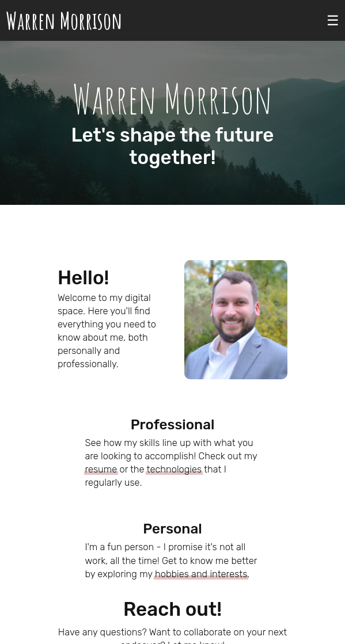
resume (101, 469)
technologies (174, 469)
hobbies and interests (201, 574)
